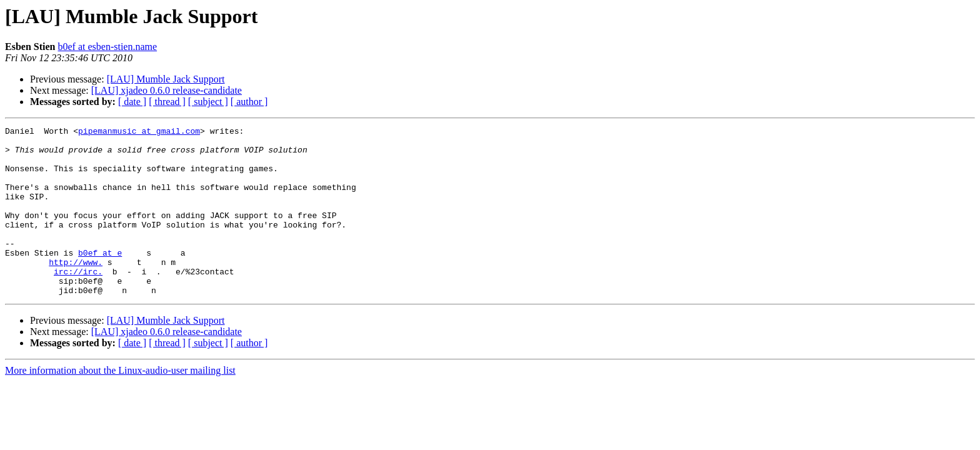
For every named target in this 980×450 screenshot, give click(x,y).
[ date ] (132, 102)
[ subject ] (208, 102)
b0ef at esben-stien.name (107, 47)
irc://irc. (78, 301)
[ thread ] (167, 102)
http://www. (76, 290)
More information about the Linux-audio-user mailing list (120, 404)
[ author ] (249, 102)
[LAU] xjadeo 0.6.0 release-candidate (167, 90)
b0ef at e (100, 279)
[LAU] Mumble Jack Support (166, 79)
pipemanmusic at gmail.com (139, 132)
